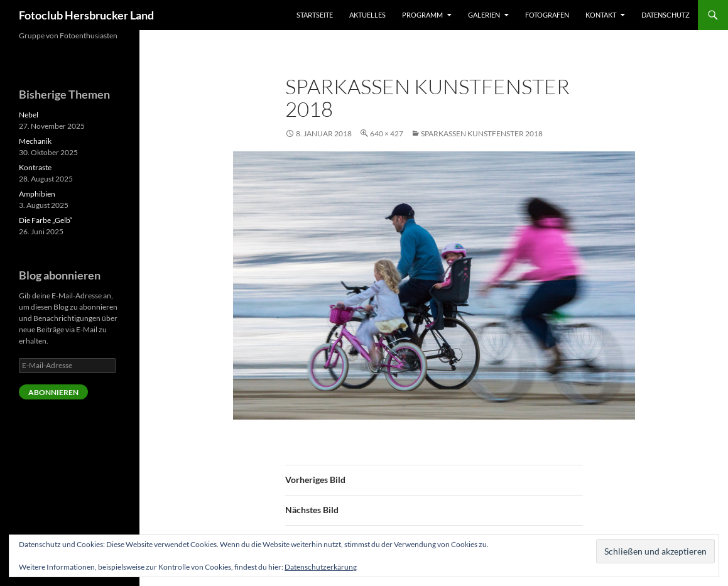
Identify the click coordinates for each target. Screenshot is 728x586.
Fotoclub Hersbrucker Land (86, 15)
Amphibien (37, 194)
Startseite (315, 15)
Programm (422, 15)
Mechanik (35, 141)
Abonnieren (53, 392)
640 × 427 (387, 133)
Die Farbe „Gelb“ (46, 220)
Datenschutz (666, 15)
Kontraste (35, 167)
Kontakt (601, 15)
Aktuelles (367, 15)
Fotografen (547, 15)
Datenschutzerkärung (321, 567)
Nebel (29, 115)
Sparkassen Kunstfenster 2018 (482, 133)
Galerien (484, 15)
